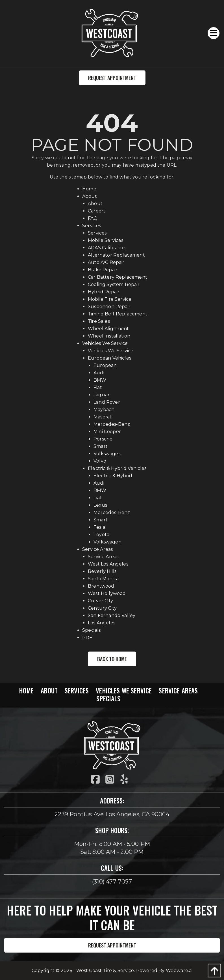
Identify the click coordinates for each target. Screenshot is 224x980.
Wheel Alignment (108, 329)
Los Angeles (102, 623)
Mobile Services (106, 240)
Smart (101, 446)
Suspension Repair (109, 307)
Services (92, 226)
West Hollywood (107, 593)
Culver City (100, 601)
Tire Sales (99, 321)
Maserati (103, 417)
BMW (100, 380)
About (90, 196)
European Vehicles (109, 358)
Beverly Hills (102, 571)
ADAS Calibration (107, 248)
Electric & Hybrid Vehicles (117, 468)
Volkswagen (107, 454)
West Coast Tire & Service (105, 971)
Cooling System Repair (114, 284)
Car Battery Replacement (118, 277)
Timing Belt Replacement (118, 314)
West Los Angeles (108, 564)
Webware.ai (179, 971)
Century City (102, 608)
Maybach (104, 410)
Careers (97, 211)
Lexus (100, 505)
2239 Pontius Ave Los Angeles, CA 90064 (112, 814)
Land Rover (107, 402)
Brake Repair (103, 270)
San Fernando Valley (112, 615)
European (105, 365)
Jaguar (102, 395)
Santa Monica (103, 579)
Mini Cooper (107, 432)
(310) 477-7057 (112, 882)
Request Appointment (112, 78)
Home (89, 189)
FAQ (93, 218)
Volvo (100, 461)
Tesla (99, 527)
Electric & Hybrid (113, 476)
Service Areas (97, 549)
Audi (99, 373)
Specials (91, 630)
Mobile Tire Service (110, 299)
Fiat (98, 387)
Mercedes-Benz (112, 424)
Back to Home (112, 659)
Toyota (101, 535)
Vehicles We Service (105, 343)
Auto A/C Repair (106, 262)
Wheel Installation (109, 336)
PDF (87, 638)
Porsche (103, 439)
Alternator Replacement (116, 255)
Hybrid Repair (104, 292)
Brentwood (101, 586)
